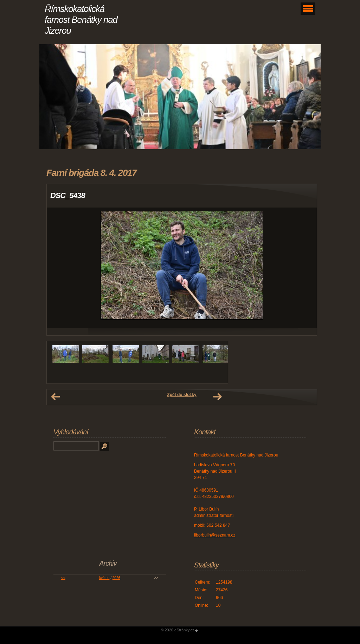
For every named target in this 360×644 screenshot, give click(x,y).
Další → (217, 397)
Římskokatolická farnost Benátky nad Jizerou (81, 20)
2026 (116, 578)
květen (104, 578)
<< (63, 578)
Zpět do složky (182, 395)
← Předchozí (56, 397)
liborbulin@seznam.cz (215, 535)
